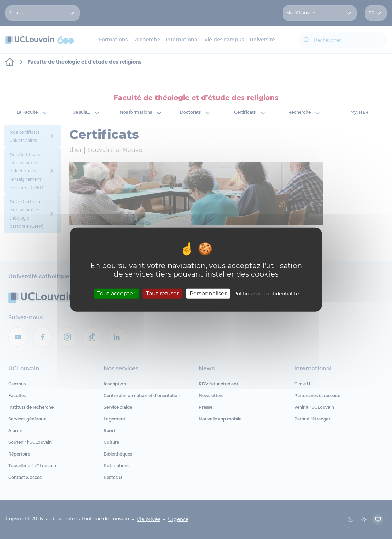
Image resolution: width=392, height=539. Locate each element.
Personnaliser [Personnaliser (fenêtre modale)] (208, 294)
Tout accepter (116, 294)
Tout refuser (162, 294)
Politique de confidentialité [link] (266, 294)
